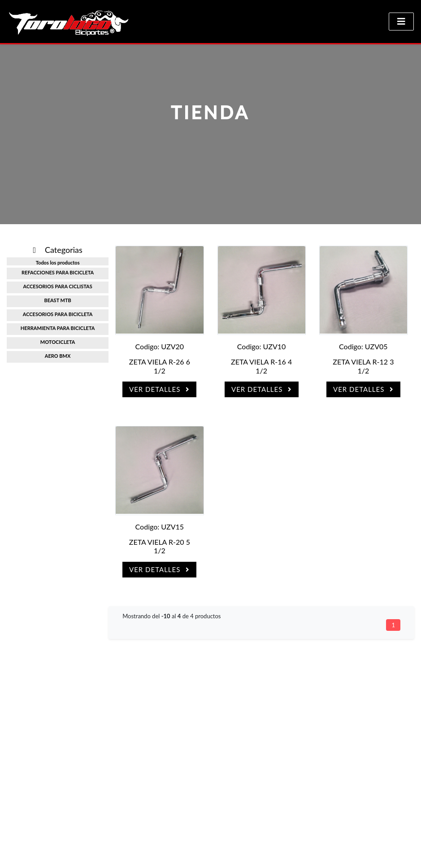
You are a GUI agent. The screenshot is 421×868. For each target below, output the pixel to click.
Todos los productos (58, 263)
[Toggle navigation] (401, 22)
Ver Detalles (159, 389)
